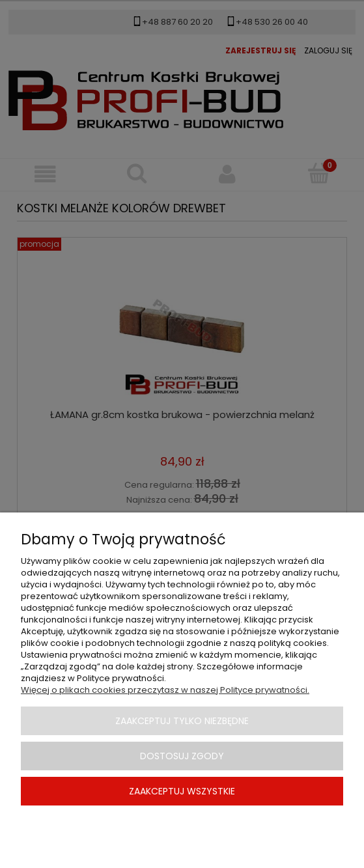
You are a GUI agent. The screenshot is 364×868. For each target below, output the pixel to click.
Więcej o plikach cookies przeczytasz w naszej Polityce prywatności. (165, 690)
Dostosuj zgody (182, 756)
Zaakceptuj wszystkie (182, 791)
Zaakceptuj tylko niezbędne (182, 721)
